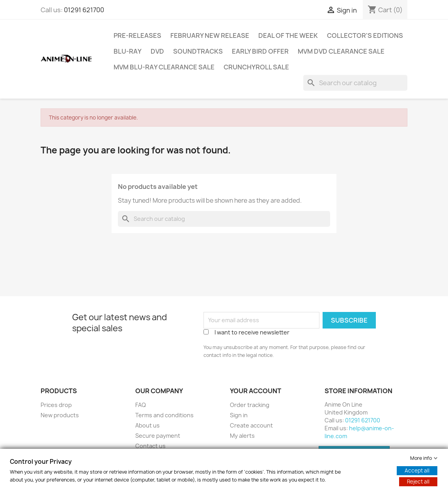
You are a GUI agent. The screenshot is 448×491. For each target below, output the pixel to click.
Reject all (418, 482)
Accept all (417, 470)
